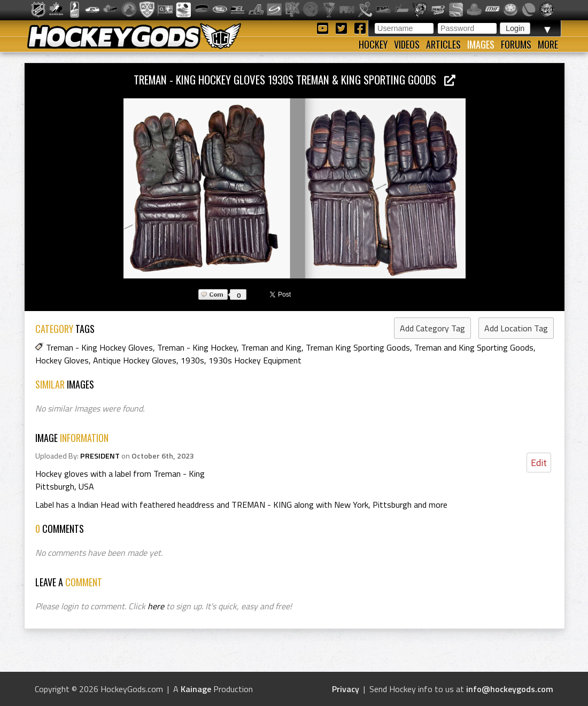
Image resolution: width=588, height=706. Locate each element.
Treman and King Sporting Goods (474, 347)
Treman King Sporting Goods (358, 347)
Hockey (373, 44)
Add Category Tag (432, 328)
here (156, 606)
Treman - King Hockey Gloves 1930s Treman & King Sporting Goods (295, 79)
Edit (539, 463)
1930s (192, 360)
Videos (407, 44)
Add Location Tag (516, 328)
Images (481, 44)
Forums (516, 44)
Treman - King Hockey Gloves (99, 347)
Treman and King (271, 347)
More (548, 44)
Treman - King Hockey (197, 347)
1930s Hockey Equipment (255, 360)
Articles (443, 44)
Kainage (196, 689)
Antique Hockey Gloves (135, 360)
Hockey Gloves (62, 360)
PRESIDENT (100, 456)
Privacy (346, 689)
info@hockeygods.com (510, 689)
